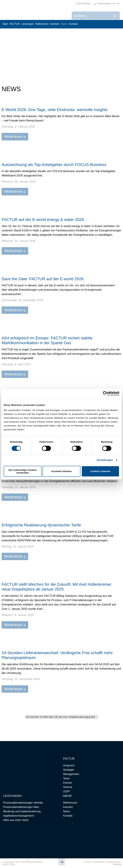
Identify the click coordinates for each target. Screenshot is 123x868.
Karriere (55, 24)
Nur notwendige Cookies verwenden (23, 471)
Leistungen (28, 24)
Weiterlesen (15, 137)
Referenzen (42, 24)
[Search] (93, 16)
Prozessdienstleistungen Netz (21, 807)
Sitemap (117, 864)
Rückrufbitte (83, 4)
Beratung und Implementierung (22, 811)
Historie (68, 787)
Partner (68, 783)
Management (71, 774)
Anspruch (69, 765)
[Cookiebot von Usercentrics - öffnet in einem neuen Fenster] (105, 394)
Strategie (69, 770)
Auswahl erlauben (61, 471)
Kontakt (73, 24)
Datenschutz (113, 862)
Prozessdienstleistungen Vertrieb (23, 803)
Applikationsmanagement (18, 816)
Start (5, 24)
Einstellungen (105, 460)
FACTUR (15, 24)
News (64, 24)
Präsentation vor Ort (107, 4)
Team (66, 778)
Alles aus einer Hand (16, 820)
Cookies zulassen (100, 471)
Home (88, 862)
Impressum (99, 862)
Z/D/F (67, 791)
